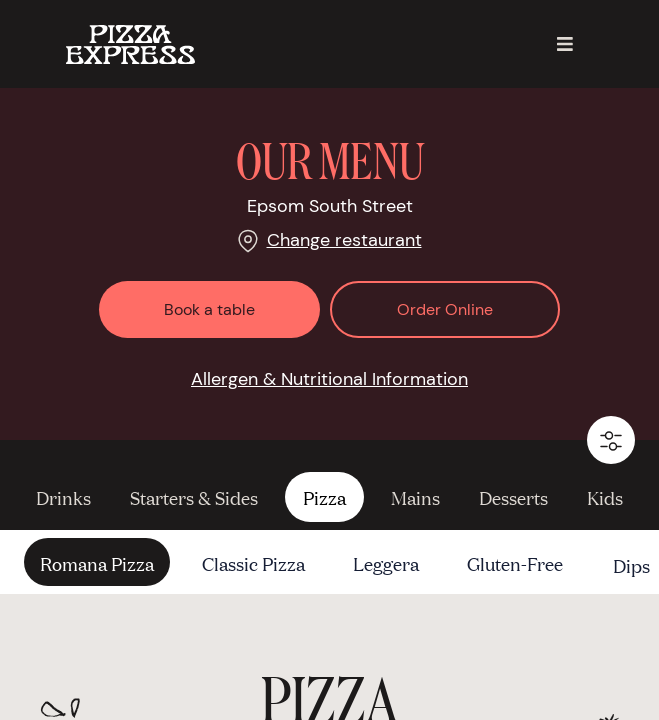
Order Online (445, 309)
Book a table (209, 309)
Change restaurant (344, 240)
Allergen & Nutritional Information (329, 379)
